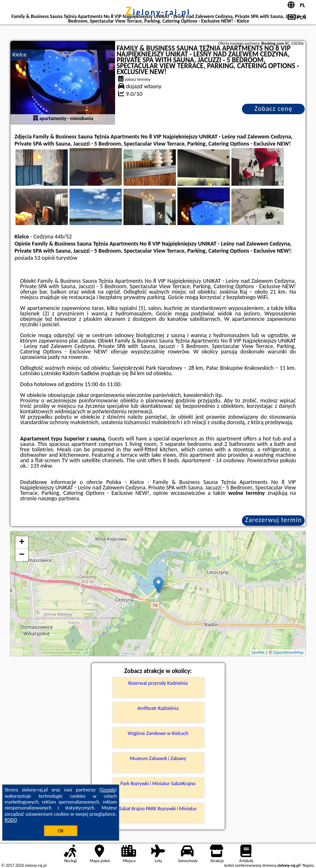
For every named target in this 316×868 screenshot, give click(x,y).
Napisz (308, 865)
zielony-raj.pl (158, 12)
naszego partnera (59, 498)
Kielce (20, 55)
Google (108, 790)
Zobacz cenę (274, 109)
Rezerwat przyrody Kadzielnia (158, 683)
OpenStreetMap (289, 652)
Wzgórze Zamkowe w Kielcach (158, 733)
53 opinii (45, 258)
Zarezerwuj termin (274, 520)
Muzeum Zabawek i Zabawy (158, 758)
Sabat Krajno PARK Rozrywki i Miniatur (158, 809)
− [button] (22, 555)
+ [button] (22, 543)
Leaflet (258, 652)
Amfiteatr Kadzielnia (158, 708)
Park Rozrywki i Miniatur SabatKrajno (158, 784)
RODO (11, 820)
